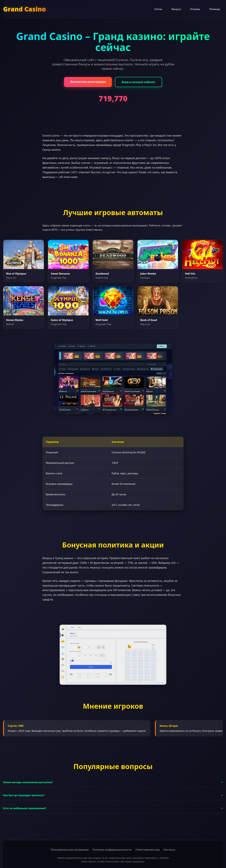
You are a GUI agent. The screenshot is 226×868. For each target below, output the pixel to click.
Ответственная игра (148, 850)
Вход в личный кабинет (138, 82)
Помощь (215, 9)
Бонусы (176, 9)
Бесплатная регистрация (88, 82)
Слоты (158, 9)
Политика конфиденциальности (112, 850)
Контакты (169, 850)
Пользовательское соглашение (70, 850)
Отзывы (195, 9)
